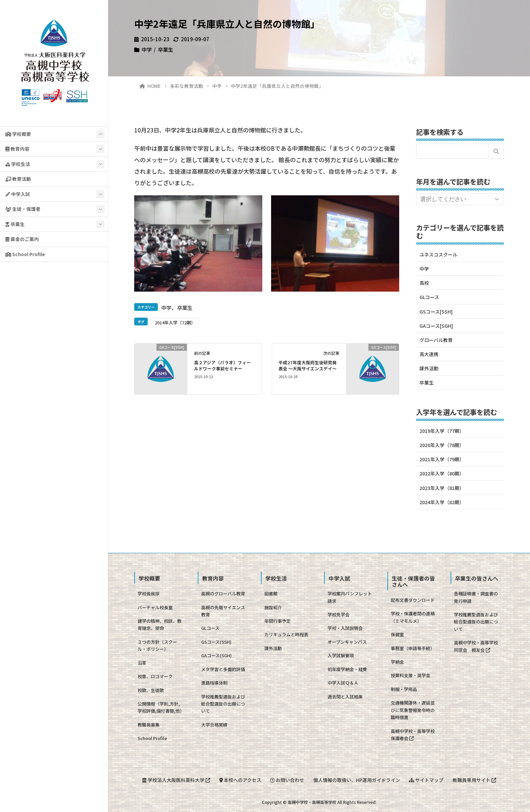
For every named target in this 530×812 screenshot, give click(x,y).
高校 (424, 283)
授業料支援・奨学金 (411, 675)
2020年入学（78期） (442, 445)
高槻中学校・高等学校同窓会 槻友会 (476, 646)
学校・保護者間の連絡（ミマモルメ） (413, 617)
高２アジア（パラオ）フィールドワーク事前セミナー (222, 365)
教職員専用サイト (476, 780)
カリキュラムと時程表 (286, 634)
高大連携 (429, 354)
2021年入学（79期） (442, 459)
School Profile (25, 254)
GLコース (429, 297)
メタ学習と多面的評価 (223, 669)
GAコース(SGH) (216, 655)
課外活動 (429, 368)
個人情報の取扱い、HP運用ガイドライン (357, 780)
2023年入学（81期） (442, 488)
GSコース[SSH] (436, 312)
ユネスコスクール (438, 254)
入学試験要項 (341, 655)
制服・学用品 (404, 689)
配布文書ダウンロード (413, 600)
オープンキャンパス (347, 642)
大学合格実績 (214, 725)
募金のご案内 (22, 239)
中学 (147, 49)
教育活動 (18, 179)
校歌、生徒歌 (151, 690)
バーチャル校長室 (155, 607)
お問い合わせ (287, 780)
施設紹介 (273, 607)
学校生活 (18, 164)
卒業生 (15, 224)
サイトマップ (427, 780)
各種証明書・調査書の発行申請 (476, 597)
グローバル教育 (436, 340)
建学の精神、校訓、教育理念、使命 (160, 624)
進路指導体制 (214, 683)
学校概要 (18, 134)
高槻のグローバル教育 (223, 594)
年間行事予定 (278, 621)
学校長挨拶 (149, 594)
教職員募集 (149, 725)
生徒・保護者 (23, 209)
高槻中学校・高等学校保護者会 (413, 735)
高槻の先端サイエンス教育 (223, 611)
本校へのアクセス (239, 780)
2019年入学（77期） (442, 431)
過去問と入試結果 (345, 697)
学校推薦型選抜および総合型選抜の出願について (223, 704)
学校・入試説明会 (345, 628)
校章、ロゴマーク (155, 676)
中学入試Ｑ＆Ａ (343, 683)
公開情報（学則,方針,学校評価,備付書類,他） (161, 707)
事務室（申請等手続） (413, 648)
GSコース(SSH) (216, 642)
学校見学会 (339, 614)
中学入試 (18, 194)
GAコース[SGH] (436, 326)
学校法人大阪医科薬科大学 (174, 780)
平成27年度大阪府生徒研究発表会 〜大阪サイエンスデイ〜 (308, 365)
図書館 (271, 594)
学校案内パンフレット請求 (350, 597)
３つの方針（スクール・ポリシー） (157, 645)
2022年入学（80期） (442, 473)
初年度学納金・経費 (347, 669)
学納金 (397, 662)
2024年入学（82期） (442, 502)
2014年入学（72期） (175, 323)
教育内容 (17, 149)
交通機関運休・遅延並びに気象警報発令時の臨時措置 (413, 710)
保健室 (397, 634)
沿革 (142, 663)
